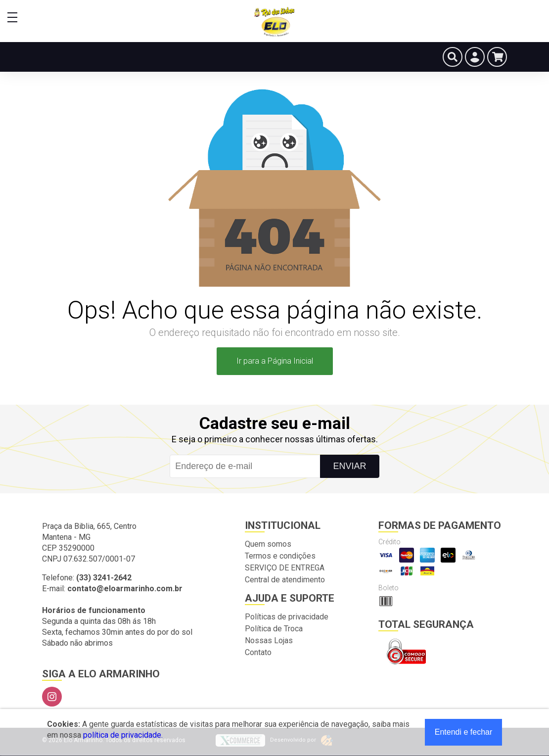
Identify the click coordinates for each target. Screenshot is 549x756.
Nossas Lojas (269, 640)
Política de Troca (274, 629)
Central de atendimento (285, 580)
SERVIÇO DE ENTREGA (285, 568)
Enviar (349, 466)
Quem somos (268, 544)
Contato (258, 652)
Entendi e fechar (464, 732)
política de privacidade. (123, 735)
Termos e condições (280, 556)
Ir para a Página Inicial (275, 361)
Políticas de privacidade (287, 617)
